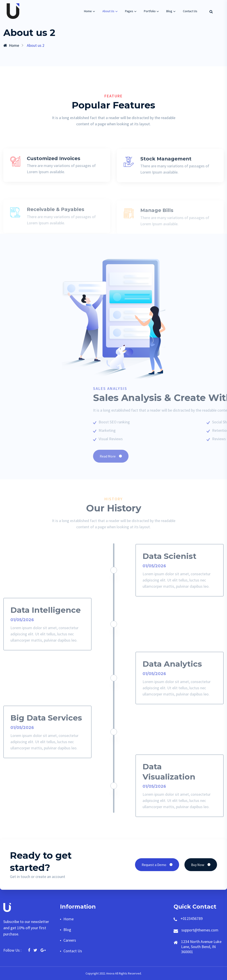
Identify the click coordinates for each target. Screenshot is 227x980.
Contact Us (190, 11)
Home (88, 11)
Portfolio (150, 11)
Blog (169, 11)
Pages (129, 11)
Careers (70, 940)
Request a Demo (157, 865)
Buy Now (201, 865)
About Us (108, 11)
